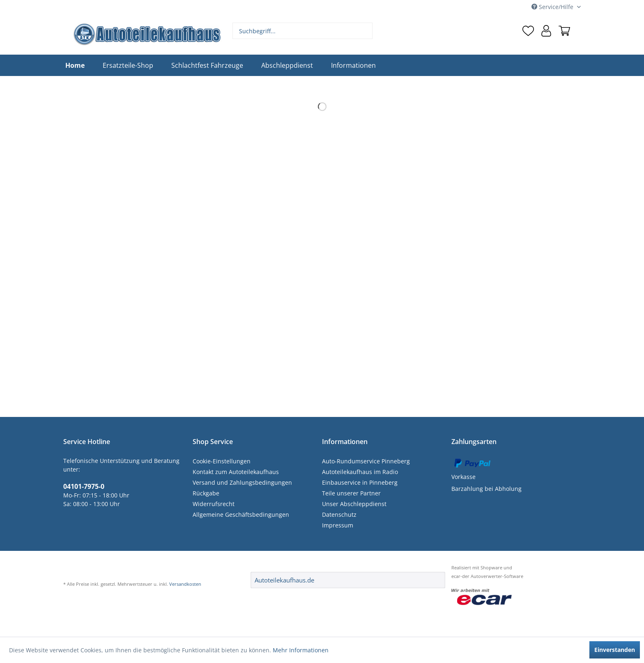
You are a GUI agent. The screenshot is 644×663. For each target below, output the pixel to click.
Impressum (338, 525)
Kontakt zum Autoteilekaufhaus (236, 472)
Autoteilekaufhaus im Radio (360, 472)
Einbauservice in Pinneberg (360, 482)
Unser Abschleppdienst (354, 504)
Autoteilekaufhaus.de (284, 580)
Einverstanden (615, 650)
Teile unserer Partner (351, 493)
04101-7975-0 (84, 486)
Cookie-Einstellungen (222, 461)
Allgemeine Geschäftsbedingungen (241, 515)
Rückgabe (206, 493)
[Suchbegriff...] (303, 31)
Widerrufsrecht (214, 504)
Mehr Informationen (301, 650)
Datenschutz (339, 515)
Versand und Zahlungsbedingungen (242, 482)
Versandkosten (185, 584)
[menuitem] (303, 31)
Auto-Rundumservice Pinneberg (366, 461)
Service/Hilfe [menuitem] (553, 7)
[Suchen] (365, 31)
